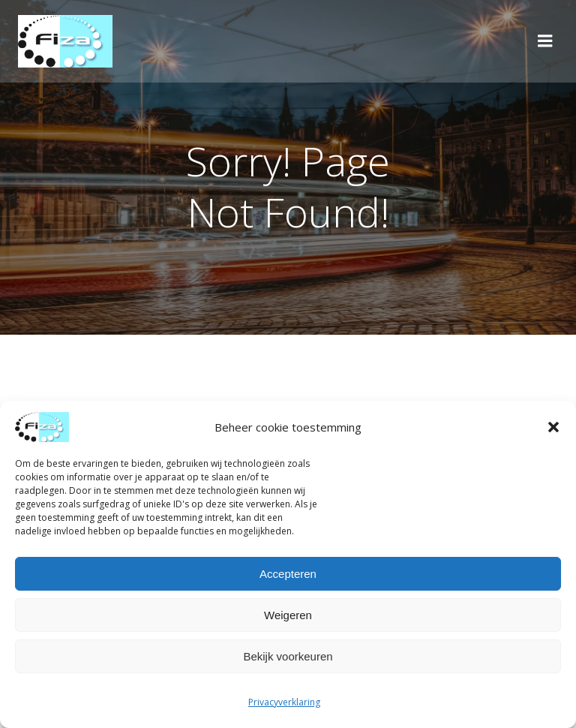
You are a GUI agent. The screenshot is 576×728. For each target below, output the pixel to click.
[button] (553, 427)
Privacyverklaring (284, 702)
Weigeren (288, 615)
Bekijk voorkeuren (288, 656)
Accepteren (288, 574)
